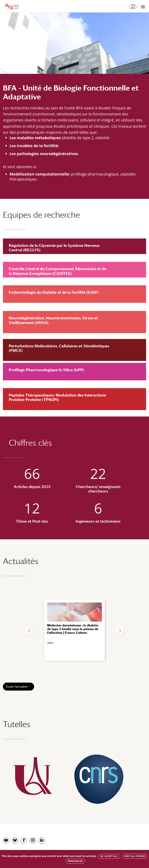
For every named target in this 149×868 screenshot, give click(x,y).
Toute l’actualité (16, 687)
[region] (74, 631)
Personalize (75, 861)
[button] (29, 631)
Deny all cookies (135, 856)
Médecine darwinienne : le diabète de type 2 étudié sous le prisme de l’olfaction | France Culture (73, 629)
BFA (51, 643)
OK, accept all (109, 856)
